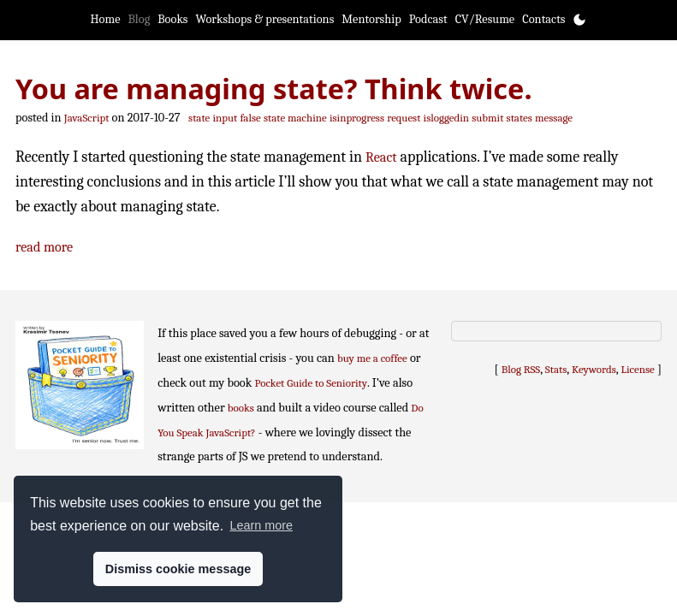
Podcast (428, 19)
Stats (556, 369)
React (381, 157)
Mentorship (371, 19)
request (404, 118)
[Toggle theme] (579, 20)
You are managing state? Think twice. (274, 88)
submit (487, 118)
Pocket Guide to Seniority (312, 383)
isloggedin (446, 118)
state (199, 118)
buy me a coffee (372, 358)
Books (172, 19)
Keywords (594, 369)
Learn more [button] (261, 525)
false (250, 118)
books (241, 408)
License (638, 369)
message (554, 118)
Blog (140, 19)
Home (106, 19)
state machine (295, 118)
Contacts (543, 19)
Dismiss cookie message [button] (178, 569)
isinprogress (357, 118)
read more (44, 247)
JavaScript (87, 118)
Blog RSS (521, 369)
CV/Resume (485, 19)
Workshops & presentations (265, 19)
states (520, 118)
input (225, 118)
